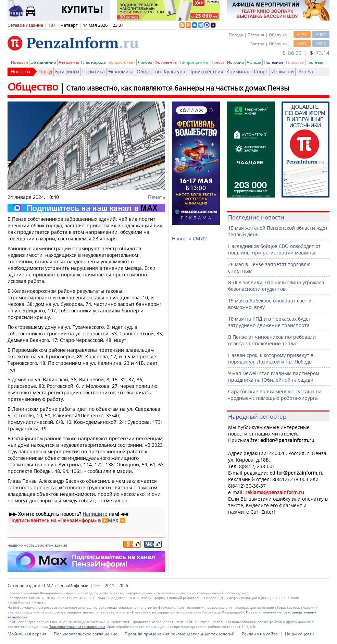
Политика (93, 71)
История (236, 62)
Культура (174, 71)
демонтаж (44, 545)
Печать (157, 197)
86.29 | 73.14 (306, 53)
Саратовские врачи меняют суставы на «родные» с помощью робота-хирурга (275, 395)
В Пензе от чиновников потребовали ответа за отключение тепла (272, 340)
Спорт (261, 71)
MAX (113, 520)
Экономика (121, 71)
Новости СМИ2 (189, 238)
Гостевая (316, 62)
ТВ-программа (194, 62)
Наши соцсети (300, 634)
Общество (149, 71)
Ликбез (145, 62)
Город (45, 71)
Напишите (95, 514)
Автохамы (69, 62)
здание (61, 545)
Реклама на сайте (260, 634)
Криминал (239, 71)
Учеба (306, 71)
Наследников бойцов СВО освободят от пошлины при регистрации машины (274, 249)
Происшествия (206, 71)
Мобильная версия (27, 634)
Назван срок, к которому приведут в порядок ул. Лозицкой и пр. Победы (271, 358)
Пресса (217, 62)
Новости (20, 62)
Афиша (254, 62)
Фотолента (166, 62)
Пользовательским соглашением (77, 627)
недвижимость (21, 545)
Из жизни (283, 71)
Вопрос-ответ (122, 62)
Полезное (274, 62)
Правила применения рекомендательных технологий (180, 634)
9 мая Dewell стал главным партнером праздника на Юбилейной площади (274, 377)
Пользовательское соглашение (86, 634)
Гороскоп (295, 62)
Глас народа (93, 62)
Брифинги (67, 71)
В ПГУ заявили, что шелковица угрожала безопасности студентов (276, 286)
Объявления (43, 62)
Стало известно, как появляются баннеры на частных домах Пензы (178, 88)
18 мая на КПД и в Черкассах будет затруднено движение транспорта (270, 322)
